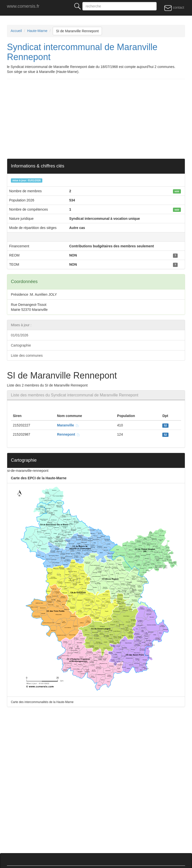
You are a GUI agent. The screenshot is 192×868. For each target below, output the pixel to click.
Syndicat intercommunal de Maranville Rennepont (82, 52)
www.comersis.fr (23, 6)
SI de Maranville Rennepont (77, 31)
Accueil (16, 31)
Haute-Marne (37, 31)
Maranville (68, 425)
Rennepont (68, 434)
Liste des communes (27, 355)
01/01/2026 (20, 335)
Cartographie (21, 345)
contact (174, 8)
